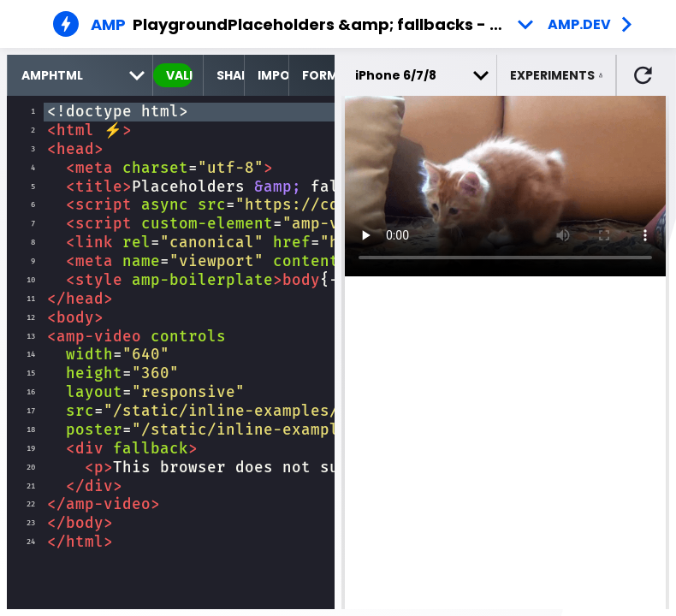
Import (273, 75)
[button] (557, 75)
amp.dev (579, 24)
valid (179, 75)
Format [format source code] (318, 75)
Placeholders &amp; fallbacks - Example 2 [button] (384, 24)
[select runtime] (80, 75)
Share (230, 75)
